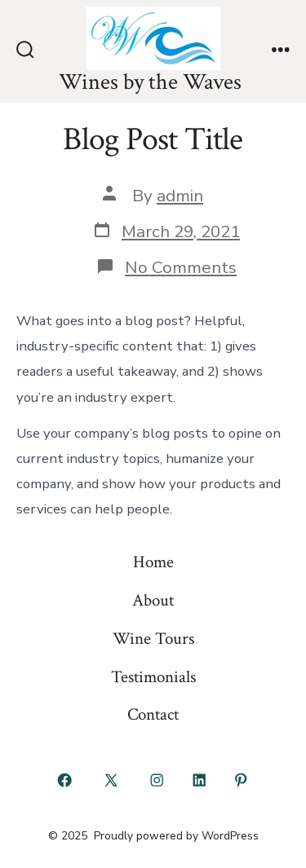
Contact (153, 714)
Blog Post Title (153, 139)
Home (153, 562)
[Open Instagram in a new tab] (157, 780)
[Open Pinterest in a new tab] (242, 780)
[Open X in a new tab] (111, 780)
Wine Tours (153, 639)
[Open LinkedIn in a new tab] (199, 780)
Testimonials (153, 677)
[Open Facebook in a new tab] (65, 780)
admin (180, 196)
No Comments (181, 267)
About (153, 600)
